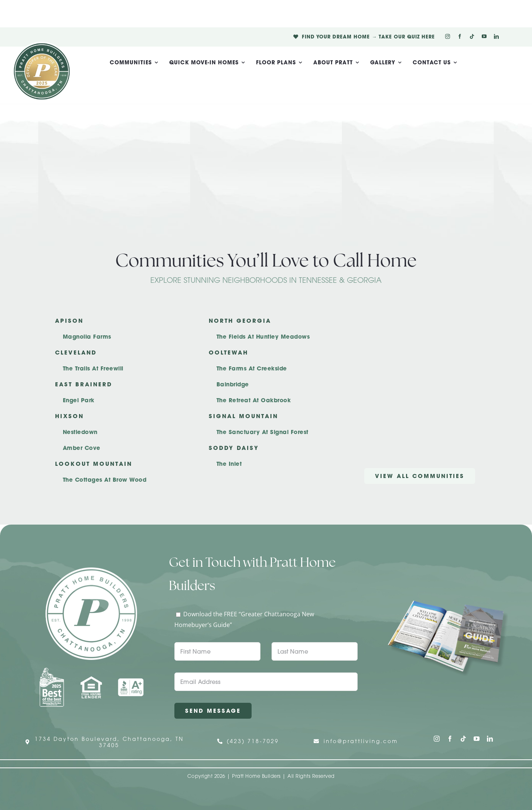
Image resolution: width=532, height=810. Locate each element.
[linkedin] (496, 36)
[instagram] (448, 36)
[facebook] (460, 36)
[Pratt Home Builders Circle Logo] (91, 570)
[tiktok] (472, 36)
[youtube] (484, 36)
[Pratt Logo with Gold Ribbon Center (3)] (42, 45)
